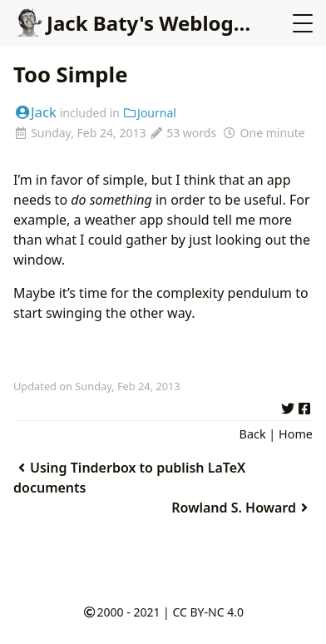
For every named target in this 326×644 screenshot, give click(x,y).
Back (253, 434)
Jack (35, 112)
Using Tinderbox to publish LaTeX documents (129, 478)
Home (296, 434)
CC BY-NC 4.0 (207, 612)
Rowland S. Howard (242, 508)
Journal (150, 113)
